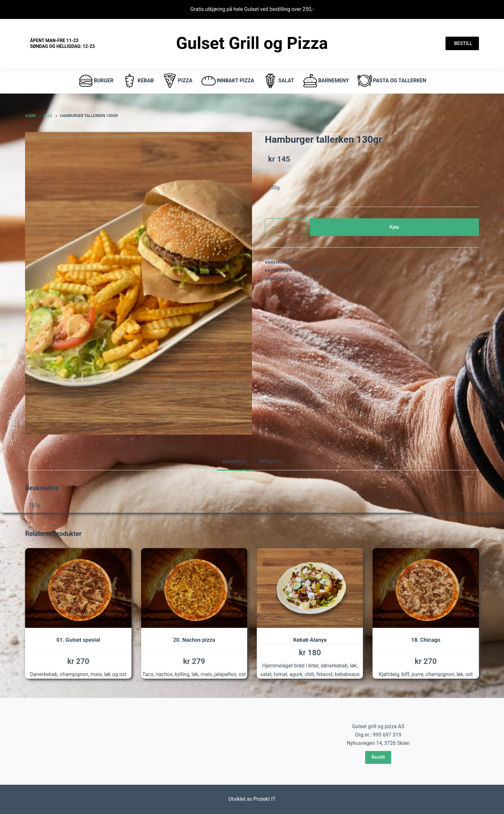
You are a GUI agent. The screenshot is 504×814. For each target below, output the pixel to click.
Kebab (138, 81)
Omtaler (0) (270, 462)
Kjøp (394, 227)
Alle (300, 271)
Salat (278, 81)
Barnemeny (325, 81)
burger (96, 81)
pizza (177, 81)
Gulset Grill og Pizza (252, 43)
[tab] (235, 462)
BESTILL (462, 43)
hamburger (340, 271)
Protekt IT (264, 799)
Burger (316, 271)
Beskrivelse (235, 462)
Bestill (378, 757)
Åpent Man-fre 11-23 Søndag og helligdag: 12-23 (62, 43)
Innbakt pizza (227, 81)
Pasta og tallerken (392, 81)
